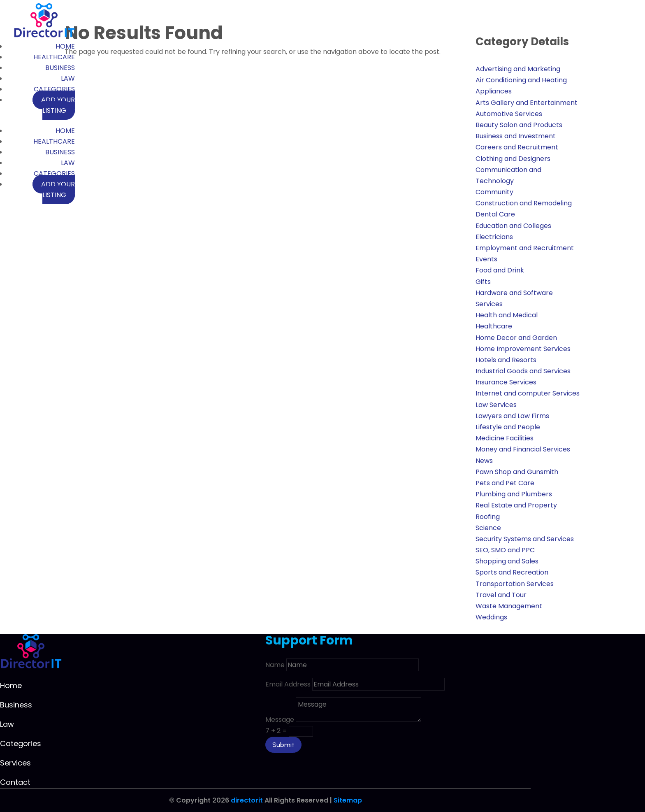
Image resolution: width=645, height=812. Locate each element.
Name (275, 665)
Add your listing (58, 105)
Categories (54, 89)
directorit (247, 800)
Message (280, 720)
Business (60, 68)
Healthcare (54, 57)
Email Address (288, 684)
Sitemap (348, 800)
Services (15, 763)
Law (68, 78)
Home (65, 46)
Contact (15, 782)
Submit (283, 745)
